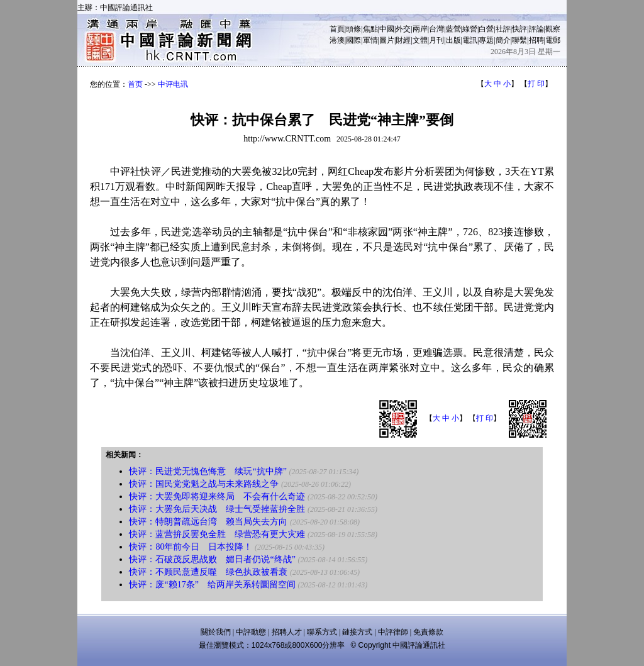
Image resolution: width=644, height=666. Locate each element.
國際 (353, 40)
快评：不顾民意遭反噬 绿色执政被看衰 (208, 572)
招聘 (536, 40)
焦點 (370, 29)
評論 (536, 29)
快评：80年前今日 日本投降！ (191, 547)
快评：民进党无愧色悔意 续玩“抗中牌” (208, 471)
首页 (135, 84)
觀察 (553, 29)
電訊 (470, 40)
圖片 (387, 40)
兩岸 (420, 29)
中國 (387, 29)
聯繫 (519, 40)
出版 (453, 40)
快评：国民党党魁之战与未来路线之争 (204, 484)
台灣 (436, 29)
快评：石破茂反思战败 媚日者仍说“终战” (212, 559)
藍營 (453, 29)
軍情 (370, 40)
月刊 (436, 40)
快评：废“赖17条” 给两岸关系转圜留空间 (212, 585)
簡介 (503, 40)
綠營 (470, 29)
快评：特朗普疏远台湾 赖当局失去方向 (208, 522)
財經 (403, 40)
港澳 (337, 40)
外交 (403, 29)
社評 (503, 29)
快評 (519, 29)
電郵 (553, 40)
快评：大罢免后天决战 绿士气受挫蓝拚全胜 (217, 509)
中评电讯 (173, 84)
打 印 (536, 84)
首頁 (337, 29)
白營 (486, 29)
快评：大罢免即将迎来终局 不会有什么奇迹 (217, 497)
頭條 (353, 29)
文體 (420, 40)
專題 (486, 40)
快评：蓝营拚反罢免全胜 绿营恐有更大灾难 (217, 534)
